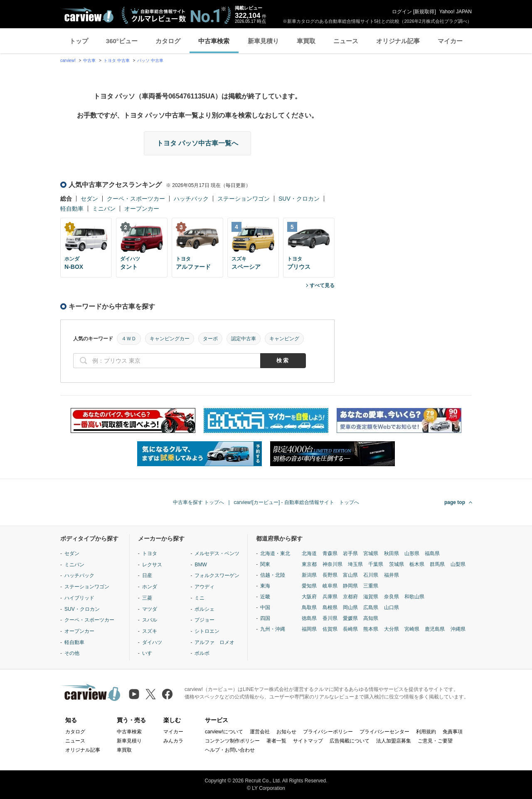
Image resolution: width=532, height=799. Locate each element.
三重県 (371, 586)
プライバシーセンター (384, 732)
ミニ (199, 598)
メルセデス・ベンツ (217, 553)
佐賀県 (330, 629)
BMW (201, 565)
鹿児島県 (435, 629)
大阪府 (309, 597)
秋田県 (392, 553)
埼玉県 (355, 564)
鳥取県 (309, 607)
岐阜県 (330, 586)
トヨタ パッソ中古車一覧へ (197, 143)
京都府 (350, 597)
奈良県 (392, 597)
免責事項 (453, 732)
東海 (265, 586)
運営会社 (260, 732)
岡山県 (350, 607)
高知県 (371, 618)
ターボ (210, 339)
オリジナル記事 (398, 41)
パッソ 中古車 (150, 60)
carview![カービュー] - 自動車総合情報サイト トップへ (297, 502)
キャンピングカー (170, 339)
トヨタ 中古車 (117, 60)
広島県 (371, 607)
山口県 (392, 607)
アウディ (204, 587)
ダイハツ (152, 642)
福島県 (432, 553)
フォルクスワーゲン (217, 575)
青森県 (330, 553)
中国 (265, 607)
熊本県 (371, 629)
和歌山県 (414, 597)
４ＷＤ (129, 339)
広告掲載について (350, 741)
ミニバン (104, 209)
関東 (265, 564)
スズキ (150, 631)
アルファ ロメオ (214, 642)
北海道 (309, 553)
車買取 (306, 41)
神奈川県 (332, 564)
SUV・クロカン (299, 199)
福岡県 (309, 629)
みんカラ (173, 741)
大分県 (392, 629)
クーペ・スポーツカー (136, 199)
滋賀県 (371, 597)
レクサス (152, 565)
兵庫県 (330, 597)
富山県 (350, 575)
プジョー (204, 620)
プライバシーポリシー (328, 732)
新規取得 (424, 12)
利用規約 (426, 732)
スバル (150, 620)
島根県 (330, 607)
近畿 (265, 597)
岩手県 (350, 553)
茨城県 (397, 564)
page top (455, 502)
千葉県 (376, 564)
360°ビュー (122, 41)
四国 (265, 618)
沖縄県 (458, 629)
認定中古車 (244, 339)
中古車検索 (214, 41)
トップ (79, 41)
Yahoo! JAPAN (456, 12)
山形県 (412, 553)
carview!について (224, 732)
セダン (89, 199)
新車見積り (263, 41)
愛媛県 (350, 618)
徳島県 (309, 618)
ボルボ (202, 653)
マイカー (450, 41)
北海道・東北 (275, 553)
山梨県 (458, 564)
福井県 (392, 575)
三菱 (147, 598)
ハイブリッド (79, 598)
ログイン (402, 12)
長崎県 (350, 629)
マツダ (150, 609)
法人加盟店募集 (394, 741)
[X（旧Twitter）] (151, 694)
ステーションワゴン (244, 199)
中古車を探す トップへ (198, 502)
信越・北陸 (273, 575)
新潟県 (309, 575)
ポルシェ (204, 609)
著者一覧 (276, 741)
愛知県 (309, 586)
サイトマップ (308, 741)
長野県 (330, 575)
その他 (72, 653)
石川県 (371, 575)
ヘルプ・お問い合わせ (230, 750)
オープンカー (142, 209)
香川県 (330, 618)
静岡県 (350, 586)
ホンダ (150, 587)
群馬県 (437, 564)
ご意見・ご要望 (435, 741)
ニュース (346, 41)
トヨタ (150, 553)
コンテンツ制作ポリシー (232, 741)
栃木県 (417, 564)
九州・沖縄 (273, 629)
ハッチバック (191, 199)
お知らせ (286, 732)
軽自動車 (72, 209)
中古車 (89, 60)
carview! (68, 60)
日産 (147, 575)
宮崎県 (412, 629)
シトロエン (207, 631)
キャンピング (284, 339)
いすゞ (150, 653)
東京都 (309, 564)
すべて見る (322, 285)
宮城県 (371, 553)
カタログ (168, 41)
